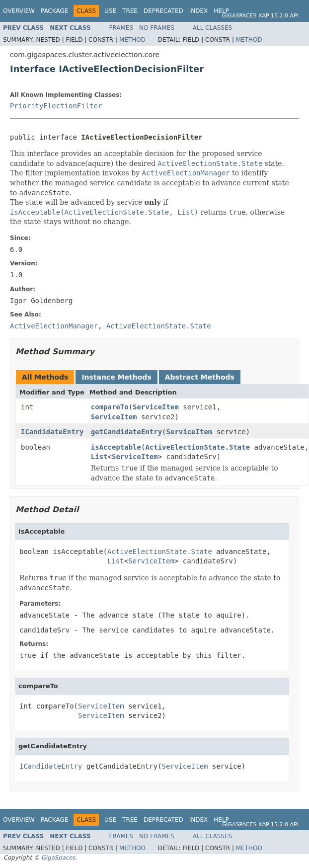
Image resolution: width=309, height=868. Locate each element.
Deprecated (163, 11)
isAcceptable (116, 447)
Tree (130, 11)
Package (54, 11)
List (99, 457)
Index (199, 11)
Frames (121, 28)
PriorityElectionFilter (56, 106)
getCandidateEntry (126, 432)
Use (110, 11)
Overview (19, 11)
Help (221, 11)
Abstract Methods (200, 377)
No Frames (157, 28)
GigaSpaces (58, 858)
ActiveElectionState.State (197, 447)
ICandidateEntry (52, 432)
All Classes (212, 28)
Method (132, 40)
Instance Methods (116, 377)
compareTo (110, 407)
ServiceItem (156, 407)
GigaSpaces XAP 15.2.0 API (260, 16)
